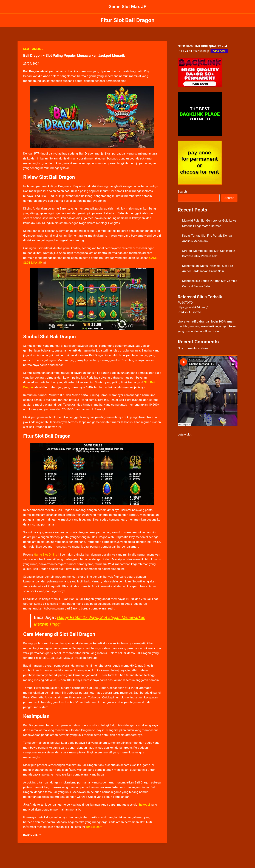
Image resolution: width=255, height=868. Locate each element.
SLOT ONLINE (33, 49)
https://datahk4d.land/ (193, 307)
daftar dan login (207, 321)
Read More (32, 835)
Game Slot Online (46, 555)
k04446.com (94, 827)
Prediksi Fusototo (189, 312)
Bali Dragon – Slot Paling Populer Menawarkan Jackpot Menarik (74, 56)
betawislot (185, 434)
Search (182, 191)
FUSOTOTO (185, 303)
